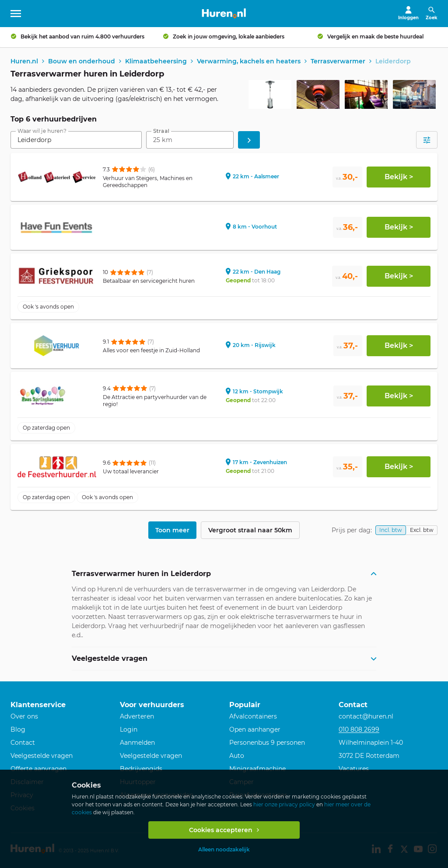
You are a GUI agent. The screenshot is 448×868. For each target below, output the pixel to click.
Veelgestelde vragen (42, 756)
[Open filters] (427, 141)
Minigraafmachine (257, 769)
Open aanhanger (255, 730)
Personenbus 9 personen (267, 743)
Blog (18, 730)
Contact (23, 743)
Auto (237, 756)
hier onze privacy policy (284, 804)
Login (129, 730)
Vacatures (354, 769)
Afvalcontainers (253, 717)
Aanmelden (137, 743)
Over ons (24, 717)
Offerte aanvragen (38, 769)
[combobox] (76, 141)
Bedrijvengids (141, 769)
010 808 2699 (359, 730)
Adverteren (137, 717)
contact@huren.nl (366, 717)
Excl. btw (422, 531)
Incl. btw (391, 531)
